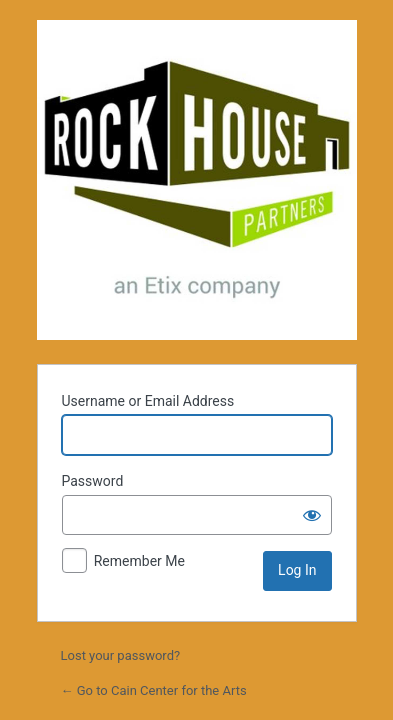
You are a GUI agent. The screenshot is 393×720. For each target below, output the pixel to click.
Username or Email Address (148, 401)
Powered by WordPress (197, 180)
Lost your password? (121, 655)
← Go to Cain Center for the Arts (154, 690)
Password (93, 481)
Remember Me (139, 561)
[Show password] (312, 515)
